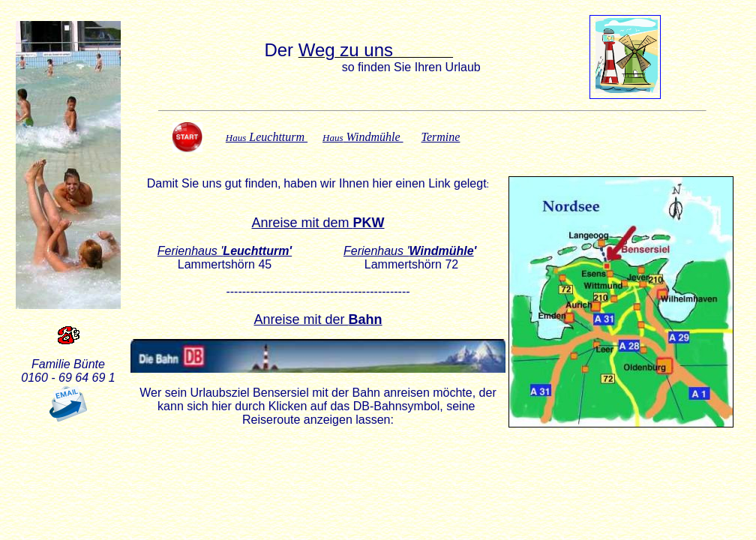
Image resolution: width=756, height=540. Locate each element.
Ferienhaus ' (409, 251)
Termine (441, 137)
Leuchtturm (267, 137)
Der (281, 50)
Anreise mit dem (318, 223)
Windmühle (363, 137)
